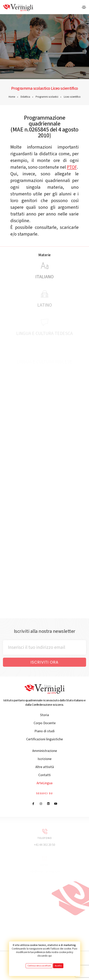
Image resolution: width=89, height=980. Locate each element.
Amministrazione (45, 751)
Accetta (58, 966)
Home (12, 97)
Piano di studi (44, 731)
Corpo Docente (45, 723)
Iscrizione (44, 759)
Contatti (44, 775)
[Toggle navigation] (84, 7)
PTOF (72, 167)
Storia (44, 715)
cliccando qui (44, 956)
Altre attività (45, 767)
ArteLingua (44, 783)
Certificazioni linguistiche (44, 739)
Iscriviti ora (44, 662)
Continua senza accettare (39, 966)
